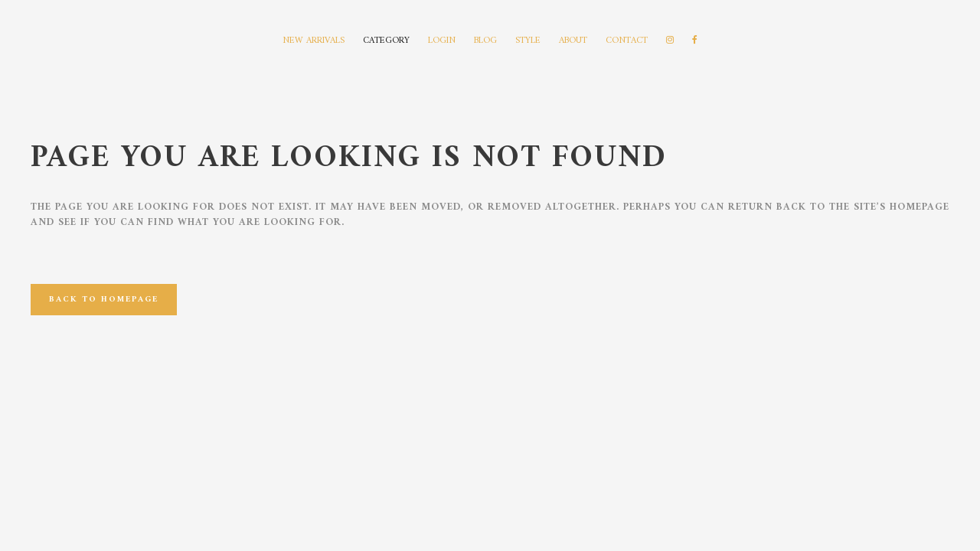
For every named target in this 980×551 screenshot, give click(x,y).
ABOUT (573, 41)
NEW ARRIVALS (314, 41)
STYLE (528, 41)
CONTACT (627, 41)
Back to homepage (104, 300)
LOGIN (442, 41)
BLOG (485, 41)
